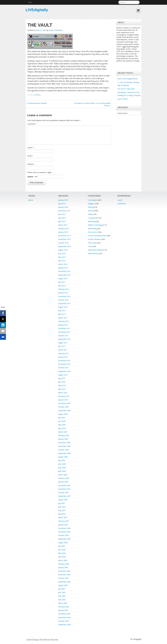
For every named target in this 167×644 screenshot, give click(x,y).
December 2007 (64, 485)
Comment (32, 124)
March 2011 (63, 350)
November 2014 (64, 239)
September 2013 (64, 275)
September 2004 (64, 625)
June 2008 (62, 464)
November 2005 (64, 575)
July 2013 (62, 282)
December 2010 (64, 361)
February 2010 (64, 396)
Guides (90, 214)
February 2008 (64, 478)
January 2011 (63, 357)
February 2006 (64, 564)
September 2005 (64, 582)
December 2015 (64, 211)
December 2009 (64, 403)
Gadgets (91, 204)
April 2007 (62, 514)
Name (30, 148)
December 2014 (64, 236)
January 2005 (63, 610)
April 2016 (62, 204)
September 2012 (64, 303)
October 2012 (63, 300)
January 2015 (63, 232)
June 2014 (62, 253)
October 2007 (63, 493)
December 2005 (64, 571)
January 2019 (63, 200)
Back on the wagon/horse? (128, 79)
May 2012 (62, 311)
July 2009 (62, 418)
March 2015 (63, 225)
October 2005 (63, 578)
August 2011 (63, 343)
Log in (120, 200)
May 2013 (62, 286)
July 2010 (62, 378)
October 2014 (63, 243)
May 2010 (62, 385)
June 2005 (62, 592)
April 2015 (62, 221)
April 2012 (62, 314)
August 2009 (63, 414)
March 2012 (63, 318)
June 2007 (62, 507)
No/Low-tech (93, 232)
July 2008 (62, 460)
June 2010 (62, 382)
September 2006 (64, 539)
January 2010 (63, 400)
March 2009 (63, 432)
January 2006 (63, 567)
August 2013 (63, 279)
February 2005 (64, 607)
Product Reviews (94, 239)
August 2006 (63, 543)
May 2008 (62, 468)
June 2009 (62, 421)
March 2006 (63, 560)
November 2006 (64, 532)
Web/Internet (93, 253)
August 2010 (63, 375)
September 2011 (64, 339)
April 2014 (62, 261)
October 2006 (63, 535)
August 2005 (63, 585)
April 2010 (62, 389)
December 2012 (64, 296)
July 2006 (62, 546)
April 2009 (62, 428)
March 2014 (63, 264)
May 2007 (62, 510)
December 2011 (64, 328)
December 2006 (64, 528)
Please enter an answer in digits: (40, 172)
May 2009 (62, 425)
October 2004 (63, 621)
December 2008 (64, 443)
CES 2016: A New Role (126, 89)
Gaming (91, 207)
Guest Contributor (56, 30)
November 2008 (64, 446)
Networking (92, 229)
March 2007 (63, 517)
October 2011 (63, 336)
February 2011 (64, 353)
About (30, 2)
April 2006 (62, 557)
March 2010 (63, 393)
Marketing (92, 221)
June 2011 (62, 346)
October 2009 (63, 407)
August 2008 (63, 457)
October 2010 (63, 368)
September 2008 (64, 453)
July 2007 (62, 503)
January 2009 (63, 439)
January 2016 (63, 207)
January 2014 (63, 268)
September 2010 (64, 371)
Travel (90, 246)
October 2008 (63, 450)
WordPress (122, 204)
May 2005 (62, 596)
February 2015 (64, 229)
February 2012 (64, 321)
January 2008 (63, 482)
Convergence (93, 200)
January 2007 (63, 525)
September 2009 (64, 411)
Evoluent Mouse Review (37, 103)
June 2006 (62, 550)
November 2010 (64, 364)
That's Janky (92, 243)
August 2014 (63, 250)
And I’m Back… (123, 99)
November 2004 (64, 617)
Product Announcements (97, 236)
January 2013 (63, 293)
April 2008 (62, 471)
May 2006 (62, 553)
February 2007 (64, 521)
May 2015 (62, 218)
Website (30, 164)
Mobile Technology (95, 225)
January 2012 (63, 325)
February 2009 (64, 435)
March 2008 (63, 475)
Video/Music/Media (95, 250)
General (37, 95)
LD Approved (93, 218)
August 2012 (63, 307)
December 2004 (64, 614)
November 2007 (64, 489)
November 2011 (64, 332)
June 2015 (62, 214)
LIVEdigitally (37, 10)
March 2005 (63, 603)
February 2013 (64, 289)
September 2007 (64, 496)
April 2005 (62, 600)
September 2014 (64, 246)
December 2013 (64, 271)
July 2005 (62, 589)
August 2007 (63, 500)
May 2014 (62, 257)
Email (30, 156)
